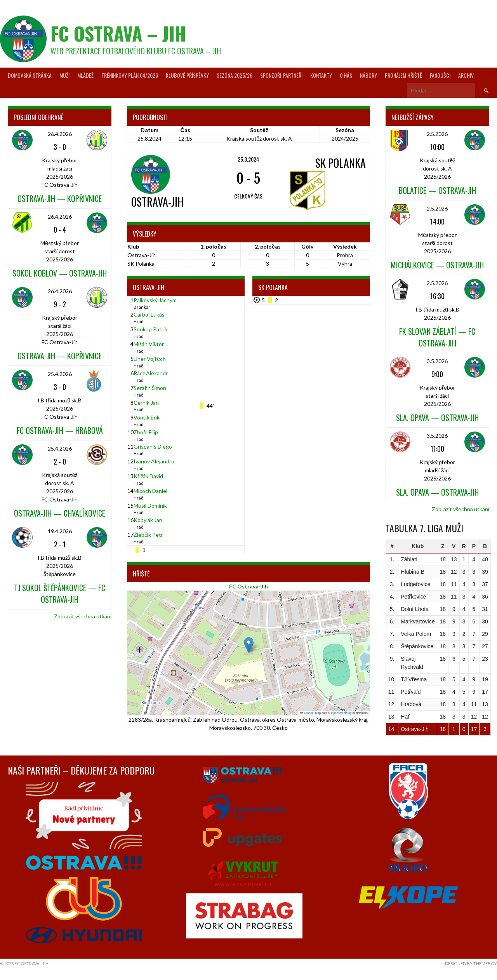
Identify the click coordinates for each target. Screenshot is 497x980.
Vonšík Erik (147, 417)
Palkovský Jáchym (155, 300)
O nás (346, 75)
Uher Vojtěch (150, 359)
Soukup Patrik (150, 329)
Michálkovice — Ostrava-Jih (437, 265)
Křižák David (148, 476)
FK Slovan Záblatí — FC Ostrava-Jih (437, 337)
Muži (64, 75)
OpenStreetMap (341, 713)
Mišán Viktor (149, 344)
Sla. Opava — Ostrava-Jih (437, 418)
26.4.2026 (60, 134)
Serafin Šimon (150, 388)
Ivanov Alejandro (154, 461)
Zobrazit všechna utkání (83, 616)
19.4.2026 (60, 531)
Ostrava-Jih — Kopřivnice (60, 198)
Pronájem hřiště (403, 75)
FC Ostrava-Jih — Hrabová (60, 430)
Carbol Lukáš (149, 314)
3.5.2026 (437, 361)
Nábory (368, 75)
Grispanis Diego (153, 446)
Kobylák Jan (148, 520)
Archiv (466, 75)
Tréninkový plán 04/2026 (130, 75)
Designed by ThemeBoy (471, 963)
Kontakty (321, 75)
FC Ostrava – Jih (118, 33)
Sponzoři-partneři (281, 75)
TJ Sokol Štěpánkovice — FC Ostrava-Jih (60, 594)
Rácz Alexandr (151, 373)
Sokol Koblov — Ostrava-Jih (60, 273)
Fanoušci (440, 75)
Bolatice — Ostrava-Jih (437, 190)
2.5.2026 (437, 134)
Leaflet (306, 713)
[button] (249, 645)
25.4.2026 (60, 374)
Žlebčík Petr (148, 535)
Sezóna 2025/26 (235, 75)
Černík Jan (146, 403)
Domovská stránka (30, 75)
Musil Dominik (150, 506)
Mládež (85, 75)
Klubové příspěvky (187, 75)
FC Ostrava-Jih (248, 586)
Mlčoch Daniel (150, 491)
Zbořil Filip (146, 432)
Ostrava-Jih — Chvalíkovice (60, 513)
